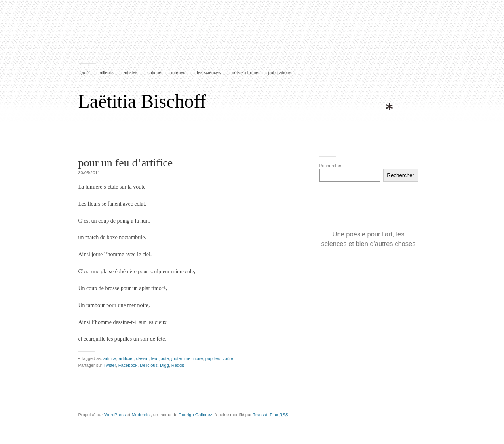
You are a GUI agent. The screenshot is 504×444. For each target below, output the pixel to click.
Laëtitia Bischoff (142, 101)
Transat (260, 415)
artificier (126, 358)
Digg (165, 365)
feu (154, 358)
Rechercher (330, 166)
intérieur (179, 72)
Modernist (141, 415)
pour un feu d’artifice (126, 163)
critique (154, 72)
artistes (130, 72)
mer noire (194, 358)
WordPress (115, 415)
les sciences (209, 72)
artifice (110, 358)
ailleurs (107, 72)
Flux (279, 415)
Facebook (128, 365)
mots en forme (244, 72)
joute (164, 358)
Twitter (110, 365)
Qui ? (85, 72)
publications (280, 72)
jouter (177, 358)
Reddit (178, 365)
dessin (143, 358)
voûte (228, 358)
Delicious (149, 365)
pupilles (213, 358)
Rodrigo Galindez (195, 415)
